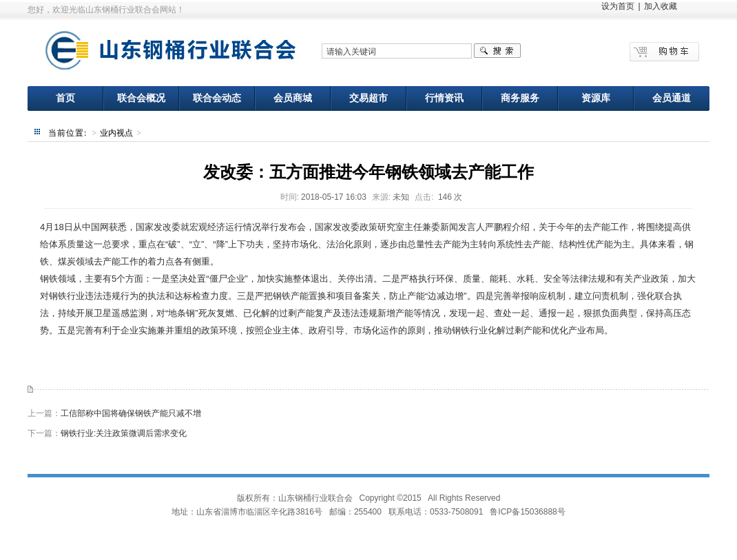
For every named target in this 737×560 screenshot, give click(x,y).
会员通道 (672, 98)
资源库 (596, 98)
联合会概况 (141, 98)
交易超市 (368, 98)
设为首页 (618, 6)
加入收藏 (661, 6)
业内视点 (116, 133)
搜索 (497, 51)
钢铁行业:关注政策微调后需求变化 (124, 433)
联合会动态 (217, 98)
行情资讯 (444, 98)
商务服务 (520, 98)
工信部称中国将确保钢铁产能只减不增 (131, 413)
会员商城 (293, 98)
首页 (65, 98)
